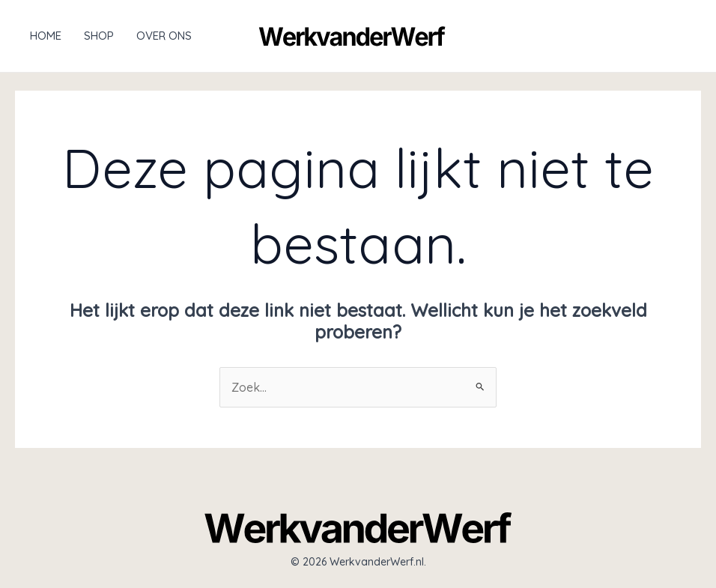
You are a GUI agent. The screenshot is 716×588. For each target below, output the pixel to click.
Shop (99, 36)
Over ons (164, 36)
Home (46, 36)
